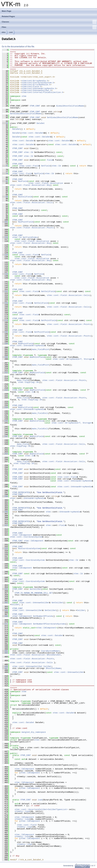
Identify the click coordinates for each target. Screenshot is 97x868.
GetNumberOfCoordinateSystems (49, 624)
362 (5, 603)
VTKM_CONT (35, 106)
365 (5, 610)
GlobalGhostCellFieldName (70, 106)
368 (5, 616)
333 (5, 548)
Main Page (7, 11)
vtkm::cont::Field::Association (46, 183)
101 (5, 222)
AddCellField (25, 407)
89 (5, 197)
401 (5, 651)
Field (50, 160)
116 (5, 237)
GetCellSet (57, 603)
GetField (46, 166)
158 (5, 303)
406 (5, 666)
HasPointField (26, 222)
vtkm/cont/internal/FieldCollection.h (42, 92)
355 (5, 589)
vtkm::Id (28, 152)
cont (11, 32)
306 (5, 512)
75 (5, 166)
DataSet (41, 123)
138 (5, 274)
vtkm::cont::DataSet (33, 133)
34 (5, 123)
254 (5, 454)
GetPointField (49, 320)
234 (5, 407)
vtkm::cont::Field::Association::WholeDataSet (35, 655)
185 (5, 332)
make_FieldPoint (41, 349)
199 (5, 344)
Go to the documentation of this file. (18, 47)
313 (5, 525)
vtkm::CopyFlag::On (29, 382)
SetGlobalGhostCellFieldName (62, 117)
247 (5, 436)
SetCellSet (35, 589)
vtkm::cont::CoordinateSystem (26, 537)
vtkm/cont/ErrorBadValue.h (36, 85)
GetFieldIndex (30, 237)
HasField (23, 181)
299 (5, 496)
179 (5, 320)
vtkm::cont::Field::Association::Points (32, 228)
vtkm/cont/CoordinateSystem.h (38, 83)
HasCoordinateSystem (29, 548)
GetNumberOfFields (43, 616)
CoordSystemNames (50, 651)
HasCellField (25, 197)
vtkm (4, 32)
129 (5, 255)
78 (5, 174)
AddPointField (26, 344)
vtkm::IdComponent (22, 535)
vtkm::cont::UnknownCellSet (34, 603)
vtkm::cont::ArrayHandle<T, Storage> (73, 359)
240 (5, 421)
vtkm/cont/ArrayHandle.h (35, 81)
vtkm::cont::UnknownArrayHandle (27, 346)
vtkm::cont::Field (29, 166)
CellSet (15, 605)
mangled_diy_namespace (34, 732)
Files (49, 27)
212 (5, 373)
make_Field (23, 380)
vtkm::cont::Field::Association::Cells (31, 203)
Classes (49, 22)
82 (5, 181)
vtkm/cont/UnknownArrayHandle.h (39, 88)
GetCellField (48, 291)
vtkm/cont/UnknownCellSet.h (37, 90)
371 (5, 624)
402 (5, 653)
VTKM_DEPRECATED (21, 492)
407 (5, 668)
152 (5, 291)
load (40, 800)
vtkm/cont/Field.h (31, 87)
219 (5, 390)
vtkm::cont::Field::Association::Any (30, 185)
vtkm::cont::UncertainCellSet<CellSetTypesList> (41, 809)
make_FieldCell (40, 413)
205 (5, 357)
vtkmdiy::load (22, 811)
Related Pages (8, 16)
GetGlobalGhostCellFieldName (26, 114)
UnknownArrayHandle (34, 498)
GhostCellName (53, 668)
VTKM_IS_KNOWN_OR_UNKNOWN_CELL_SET (34, 593)
